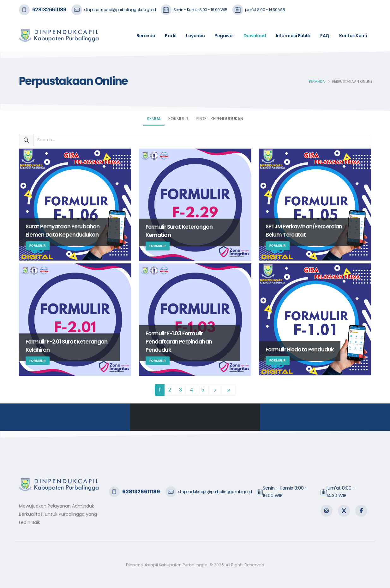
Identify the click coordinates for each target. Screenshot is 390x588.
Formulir (178, 119)
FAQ (325, 36)
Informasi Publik (293, 36)
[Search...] (202, 140)
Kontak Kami (353, 36)
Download (255, 36)
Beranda (146, 36)
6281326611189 (49, 10)
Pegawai (224, 36)
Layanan (195, 36)
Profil (171, 36)
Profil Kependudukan (219, 119)
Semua (154, 119)
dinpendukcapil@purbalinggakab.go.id (120, 10)
